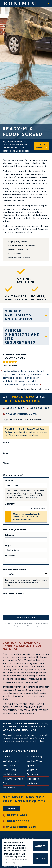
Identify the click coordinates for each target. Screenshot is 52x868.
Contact (11, 808)
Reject (41, 859)
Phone (6, 463)
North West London (13, 779)
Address (9, 535)
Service (9, 481)
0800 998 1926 (40, 408)
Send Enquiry (26, 617)
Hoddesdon (33, 779)
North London (10, 774)
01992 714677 (15, 408)
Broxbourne (33, 774)
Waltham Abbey (35, 756)
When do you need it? (14, 570)
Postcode (10, 556)
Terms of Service (28, 626)
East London (9, 765)
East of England (11, 761)
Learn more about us (11, 746)
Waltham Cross (35, 761)
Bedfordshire (9, 788)
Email (6, 453)
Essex (6, 783)
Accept (41, 846)
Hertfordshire (9, 770)
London (6, 756)
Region (8, 545)
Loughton (32, 770)
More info (33, 498)
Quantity (10, 504)
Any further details (13, 594)
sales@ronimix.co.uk (22, 414)
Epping (30, 765)
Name (6, 443)
